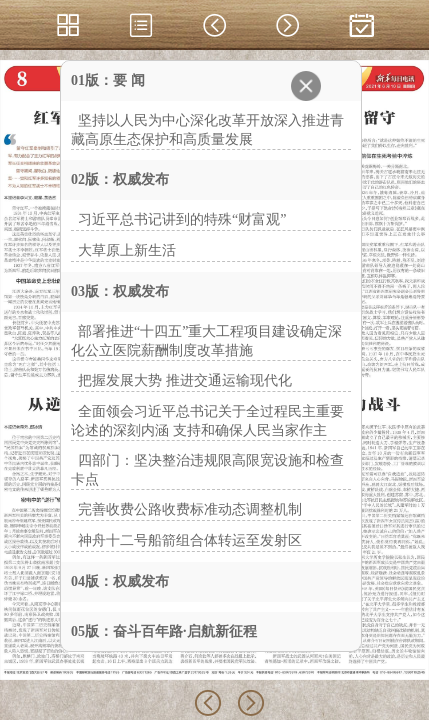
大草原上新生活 (127, 250)
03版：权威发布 (120, 291)
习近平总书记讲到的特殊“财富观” (182, 219)
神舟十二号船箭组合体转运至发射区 (190, 540)
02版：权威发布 (120, 179)
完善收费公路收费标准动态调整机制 (190, 509)
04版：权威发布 (120, 581)
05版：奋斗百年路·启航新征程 (164, 631)
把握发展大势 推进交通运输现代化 (185, 380)
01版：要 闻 (108, 80)
